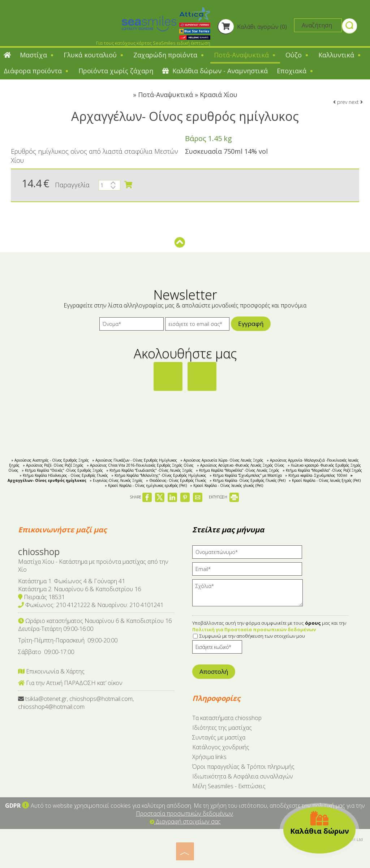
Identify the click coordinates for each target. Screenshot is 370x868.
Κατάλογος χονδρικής (221, 747)
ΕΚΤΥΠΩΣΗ (224, 497)
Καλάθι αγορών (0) (252, 27)
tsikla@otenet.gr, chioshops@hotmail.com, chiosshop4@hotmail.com (76, 703)
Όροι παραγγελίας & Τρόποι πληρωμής (243, 767)
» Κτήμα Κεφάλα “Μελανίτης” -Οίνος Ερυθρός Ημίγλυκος (159, 475)
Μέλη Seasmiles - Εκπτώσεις (229, 786)
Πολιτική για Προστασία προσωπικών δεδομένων (254, 629)
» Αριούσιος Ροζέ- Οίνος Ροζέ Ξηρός (53, 465)
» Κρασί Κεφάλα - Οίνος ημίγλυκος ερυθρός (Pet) (146, 485)
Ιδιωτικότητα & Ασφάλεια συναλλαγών (243, 776)
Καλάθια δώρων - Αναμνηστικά (215, 71)
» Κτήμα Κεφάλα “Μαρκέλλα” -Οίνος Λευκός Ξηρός (238, 470)
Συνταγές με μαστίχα (219, 737)
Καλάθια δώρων (320, 823)
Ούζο (297, 55)
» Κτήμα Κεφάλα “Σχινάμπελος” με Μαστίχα (246, 475)
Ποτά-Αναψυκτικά (245, 55)
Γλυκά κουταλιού (94, 55)
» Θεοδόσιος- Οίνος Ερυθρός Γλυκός (176, 480)
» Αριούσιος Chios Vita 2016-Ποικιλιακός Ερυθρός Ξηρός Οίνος (140, 465)
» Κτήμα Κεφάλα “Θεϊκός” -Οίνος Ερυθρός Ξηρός (62, 470)
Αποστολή (214, 671)
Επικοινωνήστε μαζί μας (62, 530)
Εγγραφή (251, 324)
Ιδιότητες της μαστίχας (222, 728)
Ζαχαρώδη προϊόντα (169, 55)
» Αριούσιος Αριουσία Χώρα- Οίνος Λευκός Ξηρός (222, 460)
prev (340, 102)
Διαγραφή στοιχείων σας (185, 821)
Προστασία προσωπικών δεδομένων (184, 814)
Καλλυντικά (340, 55)
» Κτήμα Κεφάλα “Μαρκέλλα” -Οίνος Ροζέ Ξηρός (322, 470)
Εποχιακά (295, 71)
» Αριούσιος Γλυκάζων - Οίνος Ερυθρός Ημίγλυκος (135, 460)
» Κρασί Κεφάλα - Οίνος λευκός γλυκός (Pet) (227, 485)
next (356, 102)
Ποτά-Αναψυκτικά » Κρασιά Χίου (188, 95)
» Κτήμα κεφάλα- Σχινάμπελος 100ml (316, 475)
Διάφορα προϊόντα (36, 71)
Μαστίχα (37, 55)
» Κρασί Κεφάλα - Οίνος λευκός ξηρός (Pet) (325, 480)
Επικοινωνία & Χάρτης (51, 671)
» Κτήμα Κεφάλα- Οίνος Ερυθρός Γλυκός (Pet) (248, 480)
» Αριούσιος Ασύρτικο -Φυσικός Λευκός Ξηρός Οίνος (241, 465)
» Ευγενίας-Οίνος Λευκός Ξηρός (116, 480)
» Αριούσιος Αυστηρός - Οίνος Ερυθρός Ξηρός (50, 460)
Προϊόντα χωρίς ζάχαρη (116, 71)
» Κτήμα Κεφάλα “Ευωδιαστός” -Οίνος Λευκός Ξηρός (149, 470)
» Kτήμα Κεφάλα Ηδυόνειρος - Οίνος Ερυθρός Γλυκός (64, 475)
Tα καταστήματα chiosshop (227, 718)
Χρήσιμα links (209, 757)
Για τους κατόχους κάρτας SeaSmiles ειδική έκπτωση (153, 43)
